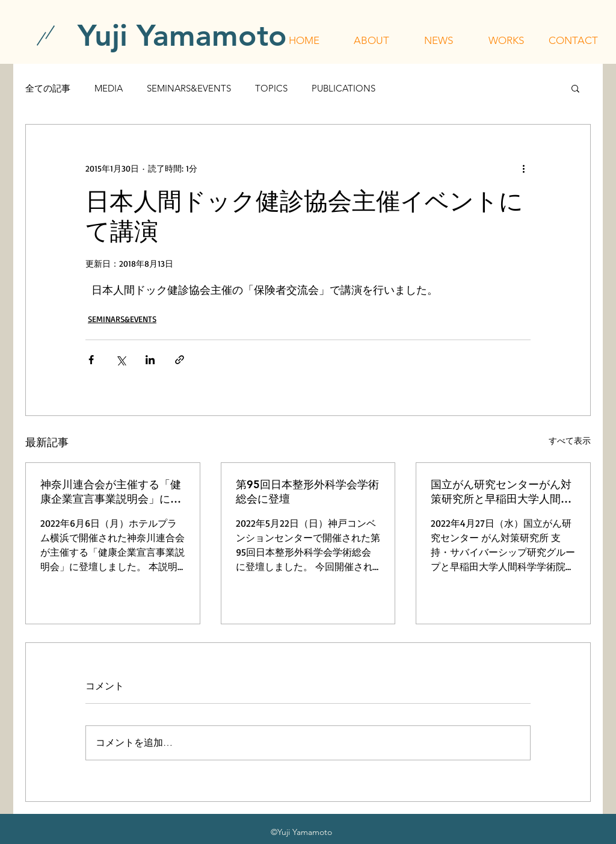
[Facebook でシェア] (91, 360)
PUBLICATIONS (343, 88)
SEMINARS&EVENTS (189, 88)
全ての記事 (48, 88)
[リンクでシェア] (180, 360)
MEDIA (109, 88)
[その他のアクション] (523, 168)
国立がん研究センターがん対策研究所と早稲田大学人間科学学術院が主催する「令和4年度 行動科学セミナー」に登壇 (503, 492)
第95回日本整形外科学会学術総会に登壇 (307, 492)
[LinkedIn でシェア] (150, 360)
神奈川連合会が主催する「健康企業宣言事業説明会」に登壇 (111, 492)
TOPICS (271, 88)
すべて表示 (570, 440)
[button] (371, 40)
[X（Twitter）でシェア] (121, 360)
